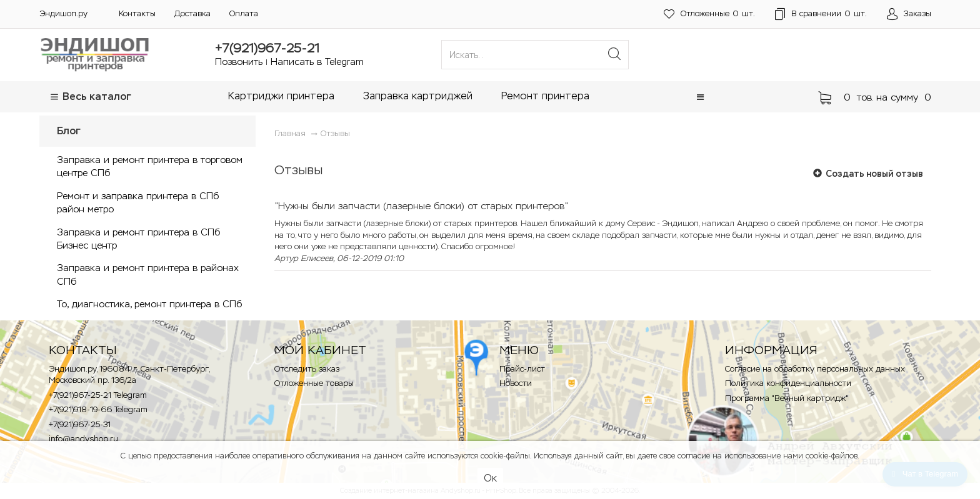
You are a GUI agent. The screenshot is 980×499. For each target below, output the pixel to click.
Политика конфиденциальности (788, 383)
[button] (700, 97)
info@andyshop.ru (83, 439)
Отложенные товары (314, 383)
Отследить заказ (307, 369)
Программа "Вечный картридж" (787, 398)
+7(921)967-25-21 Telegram (98, 395)
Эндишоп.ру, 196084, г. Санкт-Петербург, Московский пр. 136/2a (129, 375)
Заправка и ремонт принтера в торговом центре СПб (150, 166)
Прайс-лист (522, 369)
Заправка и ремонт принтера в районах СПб (148, 274)
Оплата (244, 13)
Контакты (137, 13)
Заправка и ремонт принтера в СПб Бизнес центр (138, 239)
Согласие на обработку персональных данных (815, 369)
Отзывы (335, 133)
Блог (69, 131)
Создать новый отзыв (868, 174)
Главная (290, 133)
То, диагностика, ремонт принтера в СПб (149, 304)
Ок (490, 478)
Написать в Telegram (317, 62)
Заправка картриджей (418, 96)
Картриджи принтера (281, 96)
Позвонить (239, 62)
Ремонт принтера (545, 96)
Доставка (192, 13)
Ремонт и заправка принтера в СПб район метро (138, 202)
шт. (709, 14)
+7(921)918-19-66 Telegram (98, 409)
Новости (516, 383)
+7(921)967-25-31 (80, 424)
